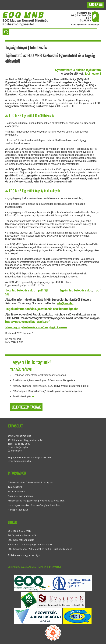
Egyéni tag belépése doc (76, 290)
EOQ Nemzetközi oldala (21, 540)
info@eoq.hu (65, 303)
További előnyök (23, 397)
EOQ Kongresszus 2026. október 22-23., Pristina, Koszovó (40, 549)
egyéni (96, 74)
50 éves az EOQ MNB (19, 531)
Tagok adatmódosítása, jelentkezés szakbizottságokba (42, 309)
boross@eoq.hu (23, 461)
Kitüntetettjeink (16, 492)
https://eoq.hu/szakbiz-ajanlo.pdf (27, 322)
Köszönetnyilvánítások (20, 496)
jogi (88, 74)
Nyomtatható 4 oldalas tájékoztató (78, 70)
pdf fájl (43, 290)
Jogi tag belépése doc (20, 290)
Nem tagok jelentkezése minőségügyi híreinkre (36, 327)
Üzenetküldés (15, 451)
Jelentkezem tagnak (26, 407)
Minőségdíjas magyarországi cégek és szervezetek (36, 501)
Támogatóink (15, 487)
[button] (96, 5)
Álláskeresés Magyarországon (25, 555)
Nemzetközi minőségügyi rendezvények (30, 545)
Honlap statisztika (18, 510)
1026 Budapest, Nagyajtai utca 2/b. (26, 440)
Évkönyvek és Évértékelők (22, 536)
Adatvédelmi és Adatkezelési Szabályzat (30, 483)
